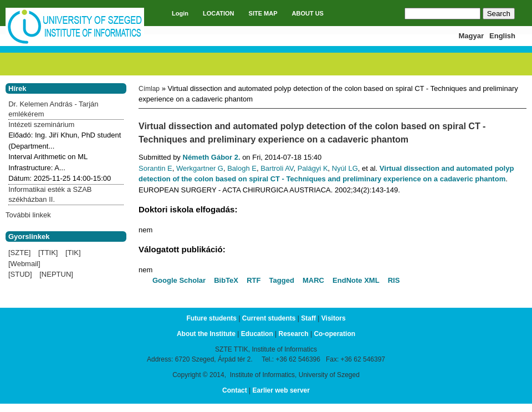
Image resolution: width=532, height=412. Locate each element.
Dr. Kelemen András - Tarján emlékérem (53, 109)
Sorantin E (155, 168)
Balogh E (242, 168)
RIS (394, 280)
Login (180, 13)
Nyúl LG (345, 168)
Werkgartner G (200, 168)
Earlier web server (281, 390)
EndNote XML (356, 280)
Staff (308, 318)
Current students (269, 318)
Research (294, 334)
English (502, 36)
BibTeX (226, 280)
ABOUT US (308, 13)
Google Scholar (179, 280)
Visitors (334, 318)
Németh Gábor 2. (212, 157)
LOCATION (219, 13)
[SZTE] (19, 253)
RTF (254, 280)
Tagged (282, 280)
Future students (211, 318)
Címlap (149, 89)
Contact (235, 390)
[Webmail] (24, 264)
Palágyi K (313, 168)
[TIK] (73, 253)
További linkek (28, 215)
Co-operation (334, 334)
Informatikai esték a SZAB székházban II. (50, 194)
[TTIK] (48, 253)
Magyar (472, 36)
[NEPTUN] (56, 274)
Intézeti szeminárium (41, 124)
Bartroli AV (277, 168)
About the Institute (206, 334)
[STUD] (20, 274)
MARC (313, 280)
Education (257, 334)
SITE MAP (263, 13)
